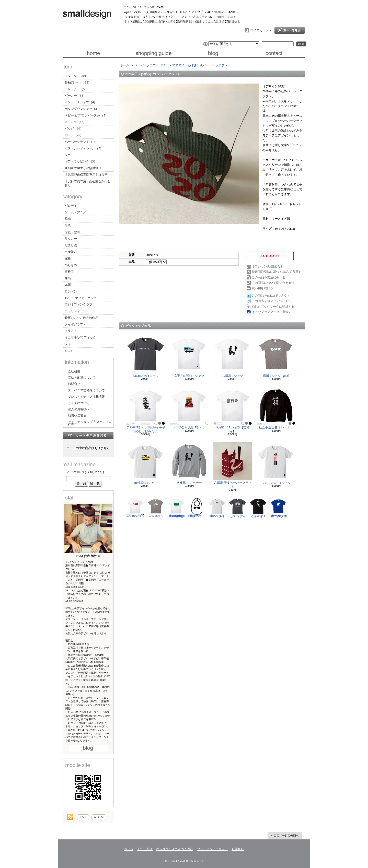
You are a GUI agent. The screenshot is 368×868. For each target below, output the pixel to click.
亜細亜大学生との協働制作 (83, 168)
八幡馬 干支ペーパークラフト (233, 465)
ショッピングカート (290, 30)
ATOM (99, 817)
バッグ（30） (74, 128)
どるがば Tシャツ (258, 508)
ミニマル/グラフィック (80, 337)
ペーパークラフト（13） (82, 142)
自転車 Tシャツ (156, 508)
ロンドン (71, 291)
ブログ (214, 53)
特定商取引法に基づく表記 (175, 849)
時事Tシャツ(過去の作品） (83, 318)
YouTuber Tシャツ (135, 508)
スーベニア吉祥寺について (86, 390)
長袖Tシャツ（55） (78, 83)
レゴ (68, 155)
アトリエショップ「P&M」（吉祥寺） (90, 423)
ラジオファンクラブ (78, 304)
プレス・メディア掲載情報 (86, 397)
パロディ (71, 206)
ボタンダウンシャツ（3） (82, 109)
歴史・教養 (72, 232)
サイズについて (79, 403)
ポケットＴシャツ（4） (81, 102)
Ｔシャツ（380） (76, 76)
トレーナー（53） (77, 89)
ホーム (93, 53)
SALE (68, 351)
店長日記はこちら (88, 748)
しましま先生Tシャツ (276, 463)
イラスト (71, 331)
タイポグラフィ (75, 324)
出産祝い (71, 252)
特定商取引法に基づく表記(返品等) (276, 272)
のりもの (71, 265)
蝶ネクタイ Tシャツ (217, 508)
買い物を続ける (262, 288)
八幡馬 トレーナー (189, 463)
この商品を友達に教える (269, 277)
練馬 (68, 278)
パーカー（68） (75, 96)
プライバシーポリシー (212, 849)
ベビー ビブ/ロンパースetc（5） (86, 115)
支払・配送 (145, 849)
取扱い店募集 (77, 416)
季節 (68, 219)
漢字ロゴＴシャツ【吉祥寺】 (233, 410)
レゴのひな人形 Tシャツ (189, 408)
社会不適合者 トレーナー (276, 408)
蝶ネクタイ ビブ (197, 508)
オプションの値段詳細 (267, 266)
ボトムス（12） (75, 122)
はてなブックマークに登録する (273, 312)
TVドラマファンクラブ (80, 298)
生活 (68, 226)
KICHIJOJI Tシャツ (146, 356)
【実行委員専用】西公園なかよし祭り (88, 184)
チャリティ (72, 311)
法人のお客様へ (79, 409)
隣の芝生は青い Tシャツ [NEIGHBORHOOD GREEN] (180, 508)
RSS (83, 817)
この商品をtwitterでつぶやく (271, 296)
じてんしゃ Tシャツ (238, 508)
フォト (69, 344)
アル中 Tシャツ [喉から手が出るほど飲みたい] (146, 410)
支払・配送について (153, 53)
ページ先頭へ (285, 835)
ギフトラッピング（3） (81, 161)
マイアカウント (261, 30)
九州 (68, 285)
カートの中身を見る (88, 435)
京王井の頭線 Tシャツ (189, 356)
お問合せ (275, 53)
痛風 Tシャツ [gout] (276, 356)
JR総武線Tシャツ (146, 463)
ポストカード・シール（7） (84, 148)
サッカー (71, 239)
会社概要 (74, 371)
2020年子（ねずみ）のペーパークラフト (200, 65)
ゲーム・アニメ (75, 212)
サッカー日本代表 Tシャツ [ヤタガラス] (279, 508)
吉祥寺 (69, 272)
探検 (68, 259)
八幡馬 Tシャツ (233, 356)
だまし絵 (71, 245)
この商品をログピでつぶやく (272, 301)
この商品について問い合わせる (273, 283)
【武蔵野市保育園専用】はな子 (86, 175)
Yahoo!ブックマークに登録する (273, 307)
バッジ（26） (74, 135)
